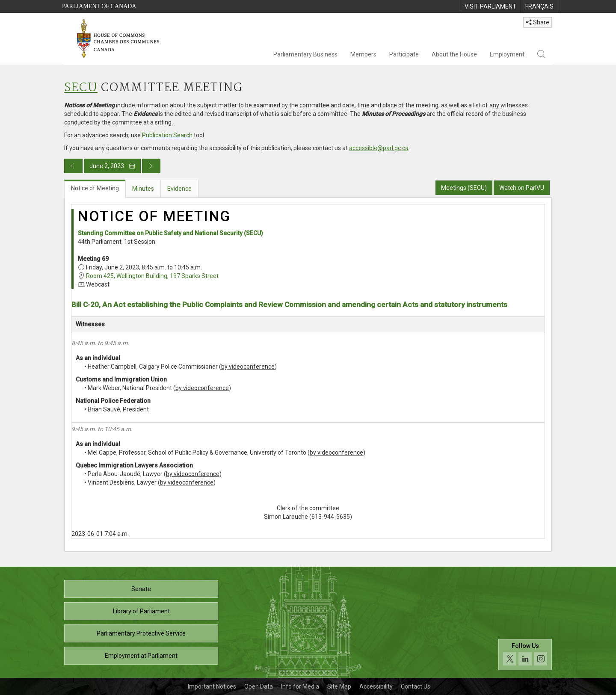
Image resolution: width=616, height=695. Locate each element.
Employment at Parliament (141, 656)
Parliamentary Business (305, 54)
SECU (81, 88)
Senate (141, 589)
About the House (454, 54)
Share (538, 22)
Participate (404, 54)
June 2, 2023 (112, 166)
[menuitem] (490, 6)
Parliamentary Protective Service (141, 633)
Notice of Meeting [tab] (95, 188)
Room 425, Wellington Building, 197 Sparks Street (152, 276)
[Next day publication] (151, 166)
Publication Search (167, 135)
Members (363, 54)
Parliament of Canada (99, 6)
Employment (507, 54)
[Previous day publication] (73, 166)
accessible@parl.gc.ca (379, 148)
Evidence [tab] (179, 189)
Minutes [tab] (143, 189)
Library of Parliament (141, 611)
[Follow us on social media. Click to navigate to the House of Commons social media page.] (525, 655)
